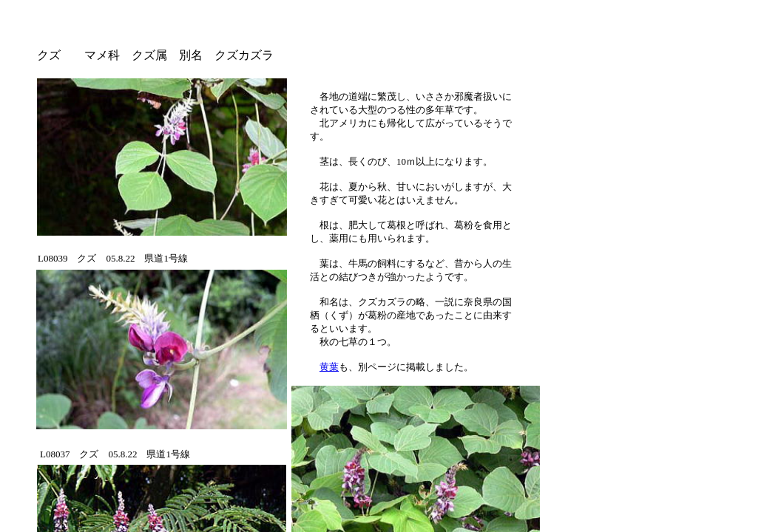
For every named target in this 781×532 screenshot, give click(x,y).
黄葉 (329, 367)
